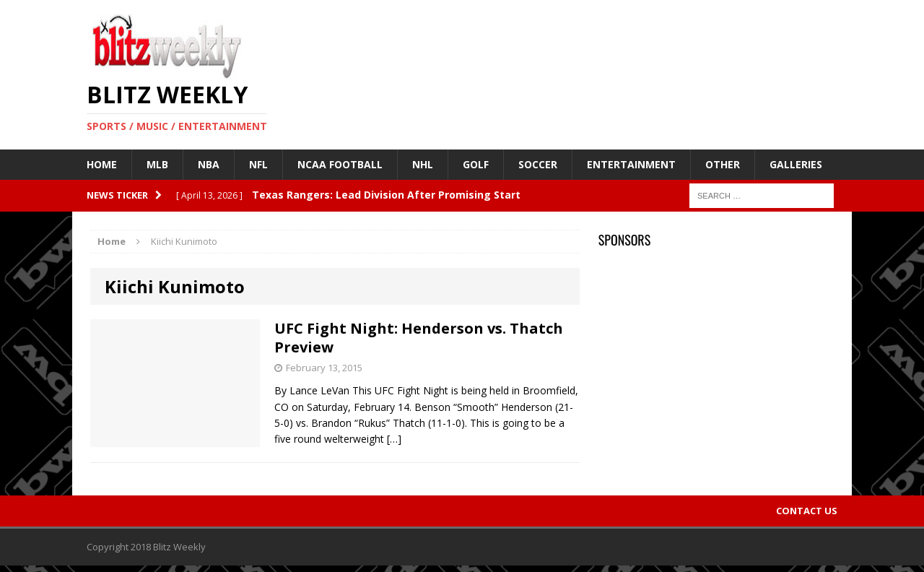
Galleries (796, 164)
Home (102, 164)
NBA (209, 164)
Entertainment (631, 164)
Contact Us (807, 511)
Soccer (538, 164)
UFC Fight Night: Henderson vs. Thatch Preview (419, 338)
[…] (394, 439)
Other (723, 164)
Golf (476, 164)
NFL (258, 164)
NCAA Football (340, 164)
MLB (157, 164)
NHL (423, 164)
